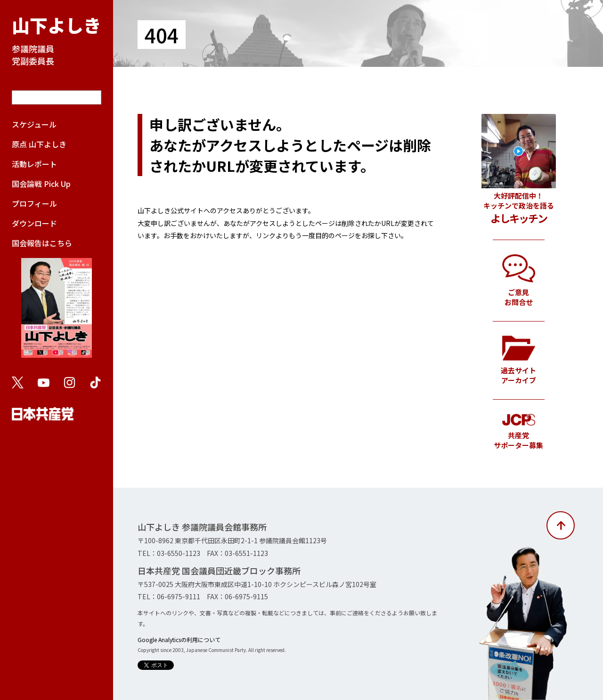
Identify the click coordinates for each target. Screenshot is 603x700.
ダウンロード (34, 223)
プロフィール (34, 203)
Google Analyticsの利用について (179, 640)
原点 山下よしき (39, 144)
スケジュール (34, 124)
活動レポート (34, 164)
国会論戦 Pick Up (41, 184)
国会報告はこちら (57, 302)
